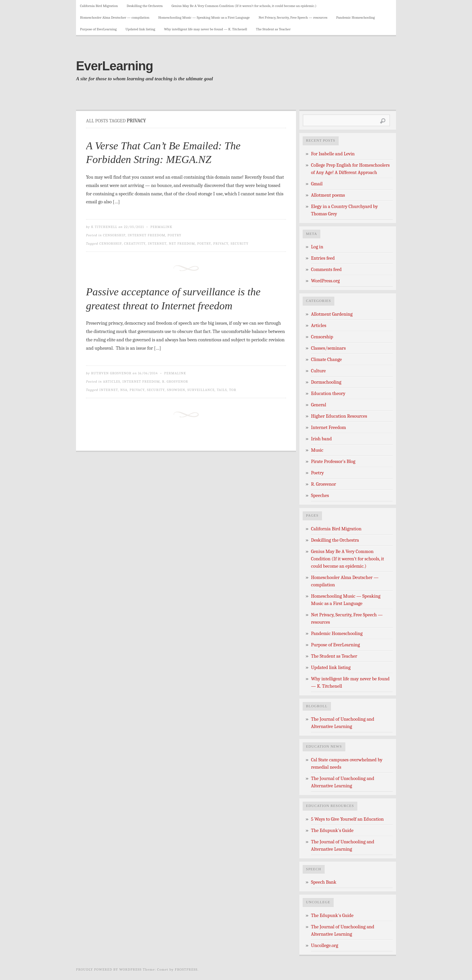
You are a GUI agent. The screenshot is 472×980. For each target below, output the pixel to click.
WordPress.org (325, 281)
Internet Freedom (146, 235)
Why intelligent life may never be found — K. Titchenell (205, 29)
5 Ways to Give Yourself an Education (347, 819)
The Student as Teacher (273, 29)
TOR (233, 390)
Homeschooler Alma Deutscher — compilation (115, 17)
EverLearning (114, 66)
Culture (318, 371)
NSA (124, 390)
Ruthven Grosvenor (111, 373)
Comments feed (326, 269)
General (318, 405)
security (240, 243)
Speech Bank (324, 882)
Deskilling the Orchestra (145, 6)
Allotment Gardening (332, 314)
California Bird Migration (99, 6)
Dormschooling (326, 382)
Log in (317, 247)
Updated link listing (140, 29)
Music (317, 450)
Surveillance (201, 390)
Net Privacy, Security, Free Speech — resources (293, 17)
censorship (111, 243)
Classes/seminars (328, 348)
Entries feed (323, 258)
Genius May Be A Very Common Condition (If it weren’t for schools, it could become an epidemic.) (244, 6)
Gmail (317, 184)
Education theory (328, 393)
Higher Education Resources (339, 416)
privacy (221, 243)
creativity (135, 243)
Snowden (176, 390)
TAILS (222, 390)
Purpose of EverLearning (98, 29)
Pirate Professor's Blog (333, 461)
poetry (204, 243)
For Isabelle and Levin (333, 154)
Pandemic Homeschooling (356, 17)
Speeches (320, 495)
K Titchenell (104, 227)
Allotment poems (328, 195)
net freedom (182, 243)
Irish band (321, 439)
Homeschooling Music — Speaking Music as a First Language (204, 17)
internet (157, 243)
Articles (112, 381)
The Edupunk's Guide (332, 830)
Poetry (175, 235)
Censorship (114, 235)
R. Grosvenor (175, 381)
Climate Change (326, 359)
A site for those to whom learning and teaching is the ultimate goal (144, 79)
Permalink (161, 227)
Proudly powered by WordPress (109, 969)
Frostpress (186, 969)
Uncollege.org (324, 945)
